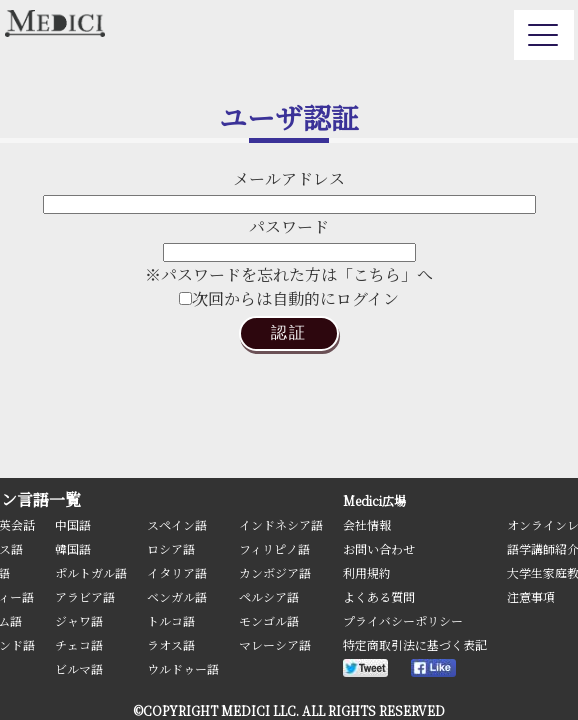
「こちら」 (377, 274)
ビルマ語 (79, 668)
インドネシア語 (281, 524)
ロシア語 (171, 548)
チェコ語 (79, 644)
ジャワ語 (79, 620)
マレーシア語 (275, 644)
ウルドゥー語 (183, 668)
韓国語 (73, 548)
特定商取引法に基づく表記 (415, 644)
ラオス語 (171, 644)
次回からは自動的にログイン (289, 298)
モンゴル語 (269, 620)
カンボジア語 (275, 572)
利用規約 (367, 572)
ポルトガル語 (91, 572)
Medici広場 (374, 500)
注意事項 (531, 596)
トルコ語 (171, 620)
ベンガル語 (177, 596)
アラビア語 (85, 596)
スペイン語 (177, 524)
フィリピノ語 (274, 548)
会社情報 (367, 524)
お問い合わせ (379, 548)
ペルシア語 (269, 596)
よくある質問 (379, 596)
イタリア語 (177, 572)
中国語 (73, 524)
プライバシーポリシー (403, 620)
